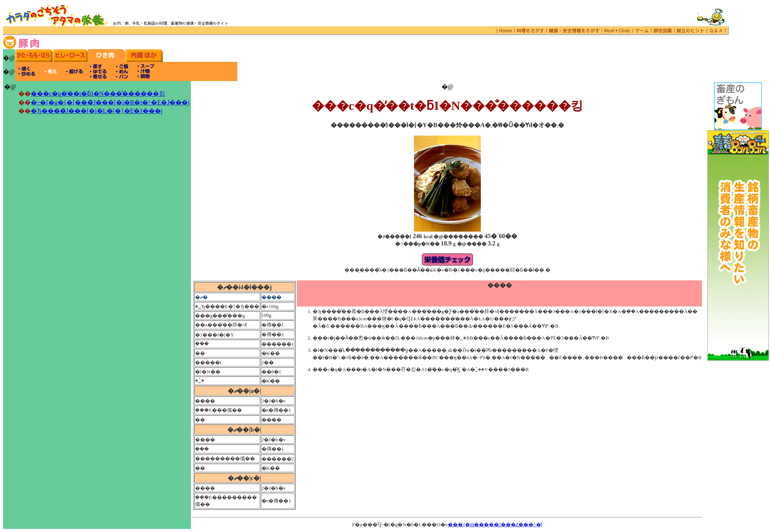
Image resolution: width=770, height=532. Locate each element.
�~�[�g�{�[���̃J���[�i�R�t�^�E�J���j (110, 102)
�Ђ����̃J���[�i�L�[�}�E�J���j (97, 111)
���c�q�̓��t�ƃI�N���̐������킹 (98, 94)
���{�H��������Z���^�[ (495, 525)
